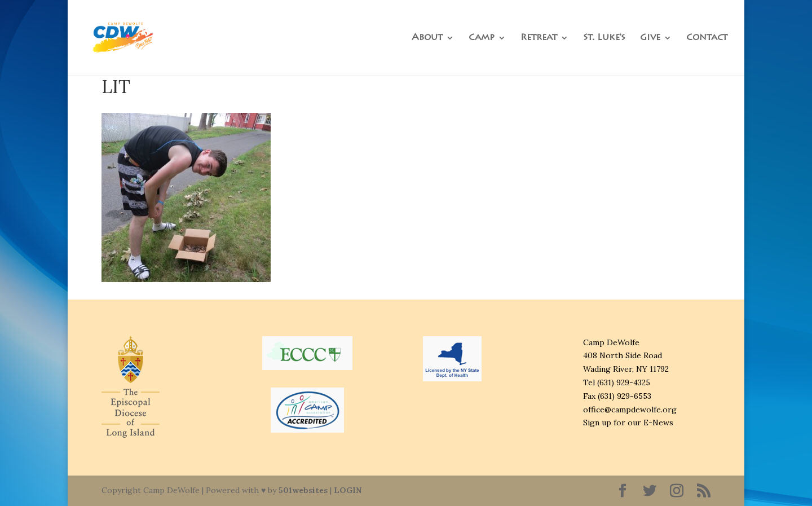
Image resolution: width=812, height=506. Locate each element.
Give (650, 38)
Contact (707, 38)
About (427, 38)
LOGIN (348, 490)
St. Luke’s (604, 38)
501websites (303, 490)
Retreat (539, 38)
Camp (482, 38)
